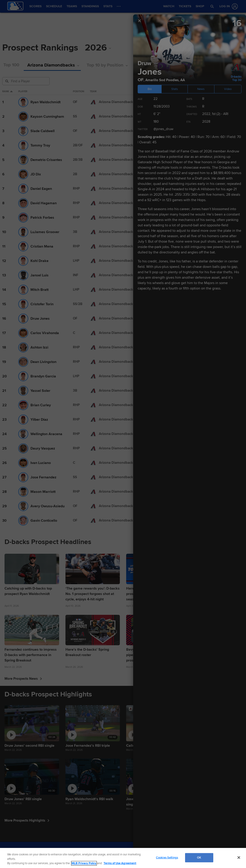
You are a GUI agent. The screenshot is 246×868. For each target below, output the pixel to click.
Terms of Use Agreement (120, 863)
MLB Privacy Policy (84, 863)
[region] (123, 858)
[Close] (239, 857)
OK (199, 857)
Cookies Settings (167, 857)
